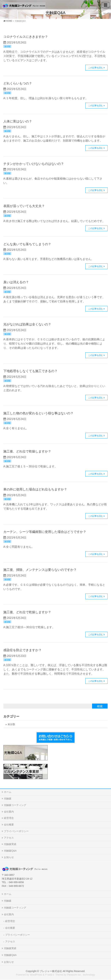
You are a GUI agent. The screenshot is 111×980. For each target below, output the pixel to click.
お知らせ (9, 857)
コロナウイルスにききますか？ (26, 37)
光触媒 (8, 798)
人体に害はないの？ (18, 121)
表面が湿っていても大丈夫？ (24, 206)
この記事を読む (96, 68)
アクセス (9, 838)
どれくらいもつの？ (18, 83)
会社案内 (9, 812)
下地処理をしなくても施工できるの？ (30, 371)
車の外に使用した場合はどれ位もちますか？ (35, 489)
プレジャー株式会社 (51, 971)
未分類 (7, 46)
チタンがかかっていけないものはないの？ (34, 164)
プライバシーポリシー (16, 831)
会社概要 (9, 825)
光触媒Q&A (10, 851)
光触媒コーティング (15, 805)
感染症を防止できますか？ (22, 650)
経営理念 (9, 818)
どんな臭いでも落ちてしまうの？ (27, 244)
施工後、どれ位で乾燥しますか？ (27, 451)
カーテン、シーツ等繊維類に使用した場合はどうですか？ (45, 532)
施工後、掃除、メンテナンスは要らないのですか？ (40, 570)
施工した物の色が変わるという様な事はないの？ (38, 413)
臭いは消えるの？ (16, 282)
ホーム (8, 792)
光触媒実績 (10, 844)
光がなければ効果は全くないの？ (27, 324)
